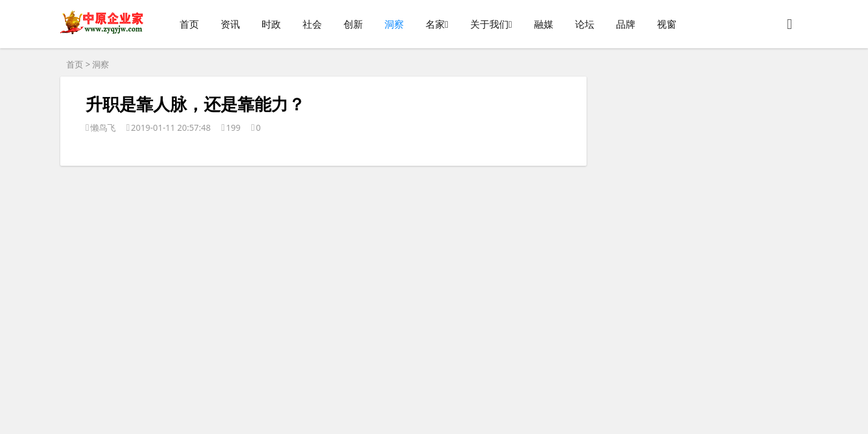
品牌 (626, 24)
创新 (353, 24)
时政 (271, 24)
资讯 (230, 24)
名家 (435, 24)
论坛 (585, 24)
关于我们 (489, 24)
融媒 (544, 24)
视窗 (667, 24)
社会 (312, 24)
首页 (189, 24)
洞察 (394, 24)
